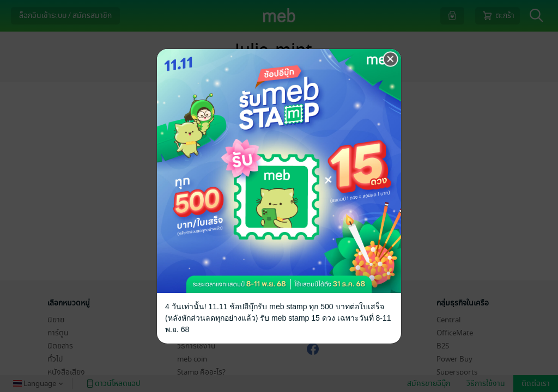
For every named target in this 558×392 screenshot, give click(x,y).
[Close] (391, 59)
